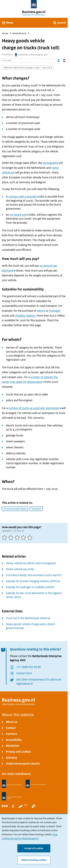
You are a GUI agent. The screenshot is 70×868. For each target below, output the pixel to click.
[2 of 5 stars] (11, 538)
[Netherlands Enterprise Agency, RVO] (12, 784)
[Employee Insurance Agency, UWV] (34, 806)
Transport (36, 509)
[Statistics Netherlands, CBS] (13, 806)
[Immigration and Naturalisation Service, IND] (12, 796)
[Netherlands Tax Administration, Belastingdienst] (36, 784)
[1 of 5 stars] (5, 538)
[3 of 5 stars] (18, 538)
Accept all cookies (34, 848)
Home (5, 33)
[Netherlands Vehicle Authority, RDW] (23, 806)
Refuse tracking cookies (34, 860)
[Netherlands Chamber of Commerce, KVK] (5, 806)
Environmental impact (15, 509)
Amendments (19, 33)
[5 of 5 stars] (31, 538)
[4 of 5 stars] (24, 538)
